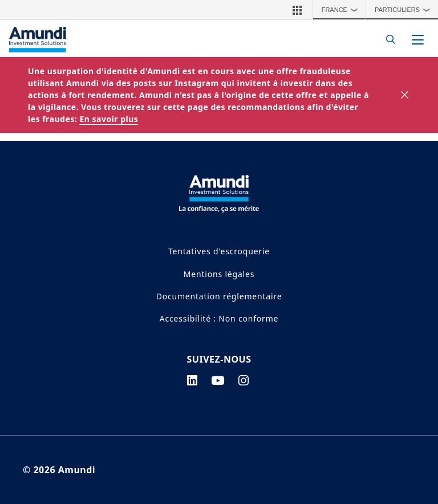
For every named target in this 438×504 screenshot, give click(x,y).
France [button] (342, 10)
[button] (297, 10)
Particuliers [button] (405, 10)
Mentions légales (219, 274)
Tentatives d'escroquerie (219, 251)
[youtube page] (218, 380)
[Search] (388, 40)
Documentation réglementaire (219, 296)
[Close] (405, 95)
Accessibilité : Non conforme (219, 318)
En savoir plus (109, 119)
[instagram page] (244, 380)
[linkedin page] (192, 380)
